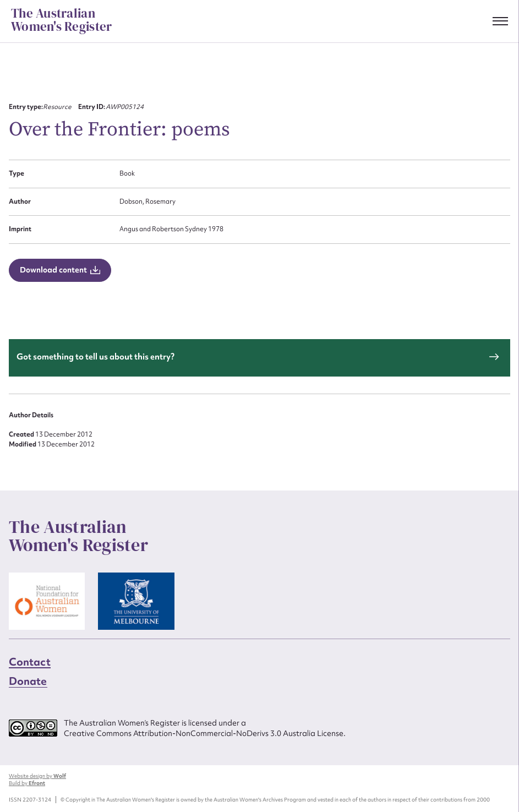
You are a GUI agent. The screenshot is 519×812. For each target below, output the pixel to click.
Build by (27, 783)
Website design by (37, 776)
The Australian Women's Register (61, 20)
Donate (28, 681)
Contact (30, 662)
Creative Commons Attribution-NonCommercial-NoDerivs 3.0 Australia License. (205, 733)
